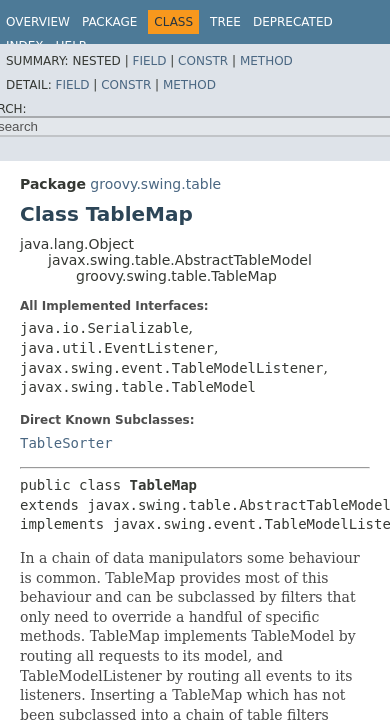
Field (149, 61)
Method (266, 61)
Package (109, 22)
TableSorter (66, 443)
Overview (38, 22)
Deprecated (293, 22)
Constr (203, 61)
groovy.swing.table (155, 184)
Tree (225, 22)
